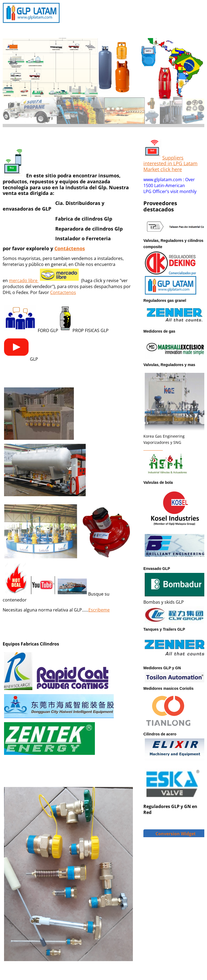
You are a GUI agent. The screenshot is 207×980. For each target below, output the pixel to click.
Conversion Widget (176, 834)
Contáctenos (70, 248)
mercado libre (23, 281)
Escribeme (99, 610)
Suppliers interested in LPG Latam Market (170, 163)
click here (170, 169)
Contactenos (63, 292)
